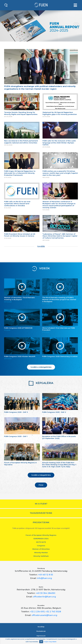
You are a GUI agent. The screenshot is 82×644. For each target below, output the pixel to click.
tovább (41, 246)
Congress (41, 546)
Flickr (41, 485)
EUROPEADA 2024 (41, 539)
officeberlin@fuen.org (44, 597)
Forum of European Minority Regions (41, 535)
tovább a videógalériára (41, 367)
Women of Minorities (41, 549)
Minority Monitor (41, 553)
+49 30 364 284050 (45, 593)
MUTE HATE (41, 542)
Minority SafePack (41, 556)
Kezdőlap (41, 627)
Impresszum (41, 636)
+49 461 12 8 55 (45, 575)
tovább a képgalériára (41, 475)
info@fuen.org (44, 578)
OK (41, 642)
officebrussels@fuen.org (44, 615)
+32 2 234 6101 (37, 612)
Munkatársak (41, 631)
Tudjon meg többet (50, 642)
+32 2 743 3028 (53, 612)
